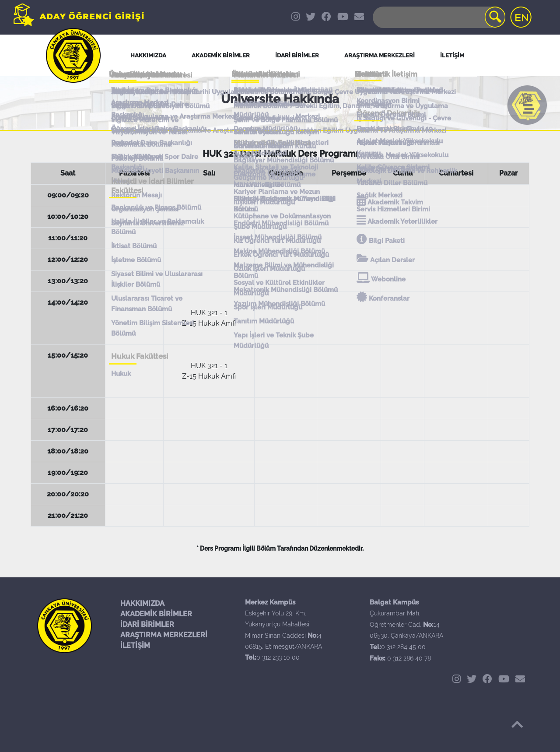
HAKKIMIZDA (142, 603)
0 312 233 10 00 (278, 657)
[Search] (438, 17)
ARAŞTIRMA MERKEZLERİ (164, 635)
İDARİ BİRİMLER (297, 55)
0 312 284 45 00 (403, 647)
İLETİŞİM (135, 645)
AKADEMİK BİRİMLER (156, 614)
